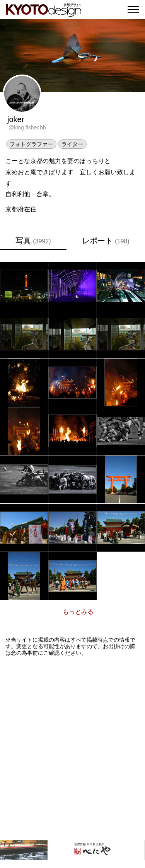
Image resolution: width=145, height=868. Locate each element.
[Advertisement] (72, 748)
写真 (33, 241)
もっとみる (78, 612)
